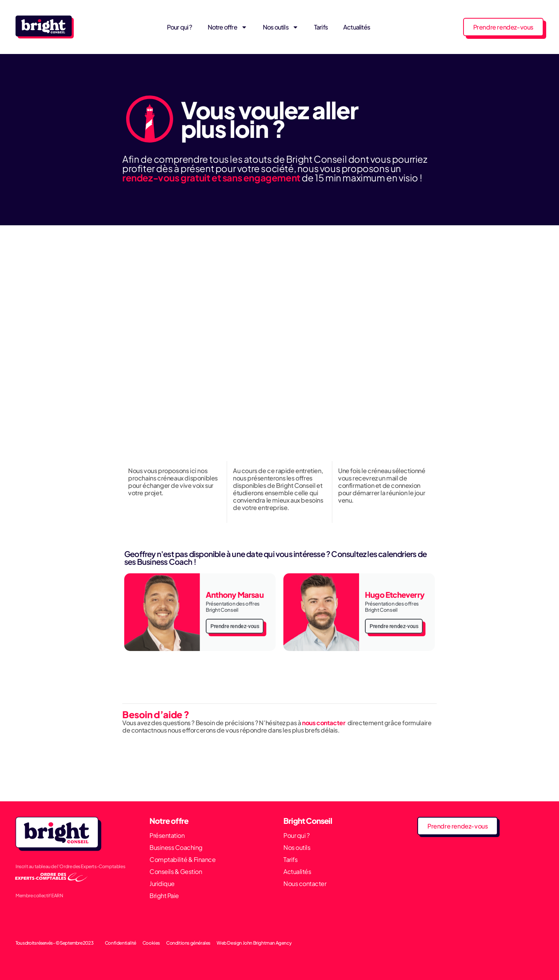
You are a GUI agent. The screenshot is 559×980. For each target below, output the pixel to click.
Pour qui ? (180, 27)
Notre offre (227, 27)
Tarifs (321, 27)
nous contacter (324, 723)
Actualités (357, 27)
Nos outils (281, 27)
